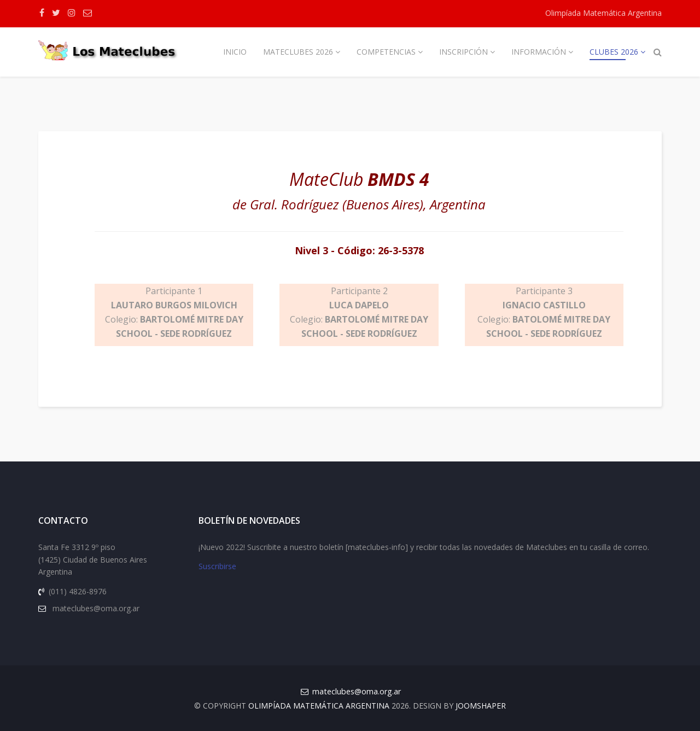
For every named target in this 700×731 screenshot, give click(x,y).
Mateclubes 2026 (298, 52)
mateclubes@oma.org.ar (357, 691)
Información (539, 52)
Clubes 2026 (614, 52)
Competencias (386, 52)
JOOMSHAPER (481, 706)
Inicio (235, 52)
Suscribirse (217, 566)
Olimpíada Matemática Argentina (603, 13)
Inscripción (463, 52)
